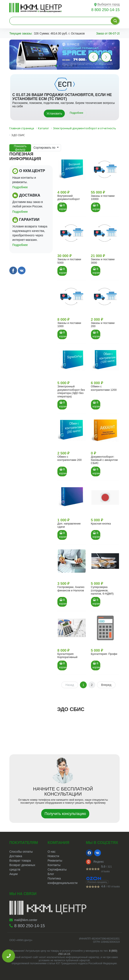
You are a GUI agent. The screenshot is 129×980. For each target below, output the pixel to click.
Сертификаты (57, 869)
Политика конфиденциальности (63, 881)
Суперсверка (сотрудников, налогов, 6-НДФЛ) (102, 590)
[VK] (98, 853)
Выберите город (108, 4)
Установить (54, 114)
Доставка (16, 856)
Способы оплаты (21, 852)
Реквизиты (55, 861)
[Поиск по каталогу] (115, 21)
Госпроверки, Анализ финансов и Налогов (71, 589)
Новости (53, 856)
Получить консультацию (65, 814)
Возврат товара (20, 861)
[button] (106, 57)
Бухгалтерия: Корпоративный (67, 655)
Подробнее (77, 113)
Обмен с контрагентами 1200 (104, 388)
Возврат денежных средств (22, 867)
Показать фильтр (20, 148)
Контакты (54, 865)
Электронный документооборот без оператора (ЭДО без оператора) (71, 391)
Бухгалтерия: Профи (104, 654)
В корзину (63, 207)
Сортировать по (45, 148)
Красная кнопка (101, 524)
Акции (13, 874)
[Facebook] (89, 853)
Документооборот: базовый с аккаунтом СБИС (104, 460)
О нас (52, 852)
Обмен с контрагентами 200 (69, 458)
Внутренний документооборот (69, 197)
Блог (51, 874)
